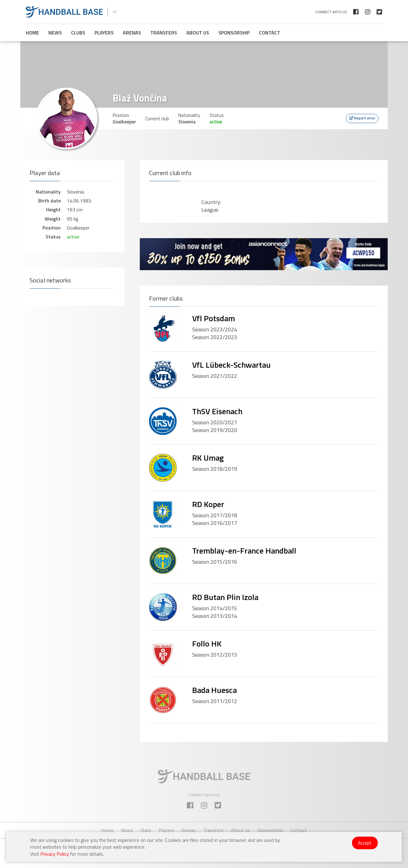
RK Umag (208, 458)
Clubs (78, 33)
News (55, 33)
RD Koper (208, 504)
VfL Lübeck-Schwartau (231, 365)
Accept (365, 843)
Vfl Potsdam (214, 318)
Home (32, 33)
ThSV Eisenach (217, 411)
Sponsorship (234, 33)
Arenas (132, 33)
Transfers (164, 33)
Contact (270, 33)
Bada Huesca (214, 690)
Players (104, 33)
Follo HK (207, 644)
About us (198, 33)
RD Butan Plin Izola (225, 597)
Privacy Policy (55, 854)
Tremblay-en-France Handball (244, 551)
